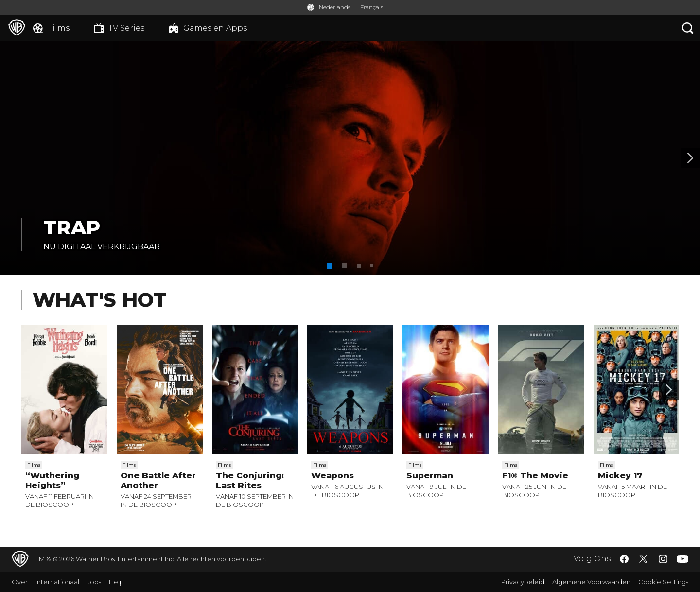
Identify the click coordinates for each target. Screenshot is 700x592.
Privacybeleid (523, 582)
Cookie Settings (663, 582)
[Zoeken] (688, 28)
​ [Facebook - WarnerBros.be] (624, 559)
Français (372, 7)
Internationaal (57, 582)
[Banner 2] (690, 158)
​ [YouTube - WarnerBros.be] (682, 559)
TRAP (72, 227)
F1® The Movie (535, 475)
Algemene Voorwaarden (591, 582)
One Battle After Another (158, 480)
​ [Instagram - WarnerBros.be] (663, 559)
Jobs (94, 582)
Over (20, 582)
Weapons (332, 475)
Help (116, 582)
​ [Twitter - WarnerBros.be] (644, 559)
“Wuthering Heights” (52, 480)
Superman (430, 475)
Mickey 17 (620, 475)
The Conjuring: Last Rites (250, 480)
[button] (330, 266)
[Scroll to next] (669, 390)
